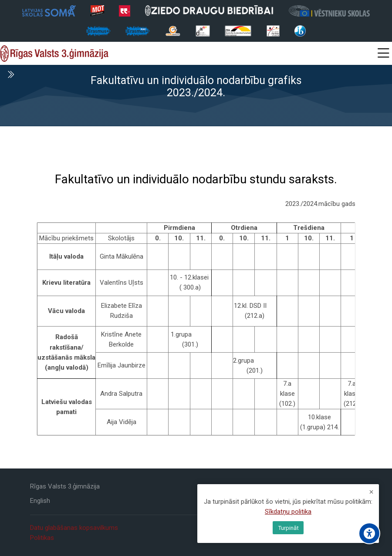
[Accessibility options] (369, 533)
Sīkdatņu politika (288, 512)
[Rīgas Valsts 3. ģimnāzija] (54, 54)
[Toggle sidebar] (10, 74)
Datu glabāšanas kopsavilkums (74, 528)
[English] (40, 501)
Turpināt (288, 528)
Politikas (42, 538)
